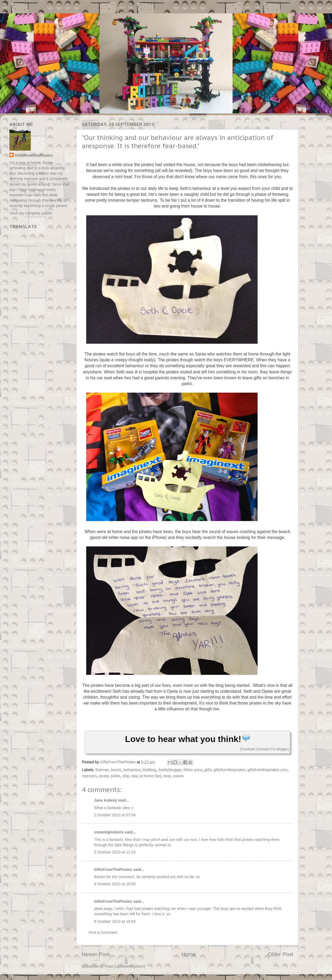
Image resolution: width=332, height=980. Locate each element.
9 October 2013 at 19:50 (115, 884)
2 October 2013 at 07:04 (115, 815)
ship (126, 776)
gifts (208, 770)
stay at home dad (146, 776)
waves (178, 776)
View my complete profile (31, 213)
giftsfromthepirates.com (267, 770)
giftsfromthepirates (229, 770)
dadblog (149, 770)
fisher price (193, 770)
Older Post (280, 954)
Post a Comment (103, 932)
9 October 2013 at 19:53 (115, 921)
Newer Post (96, 954)
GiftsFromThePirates (113, 870)
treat (167, 776)
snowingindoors (109, 832)
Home (189, 954)
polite (115, 776)
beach (116, 770)
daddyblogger (170, 770)
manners (89, 776)
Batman (102, 770)
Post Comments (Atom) (125, 966)
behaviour (132, 770)
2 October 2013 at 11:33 (115, 852)
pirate (104, 776)
